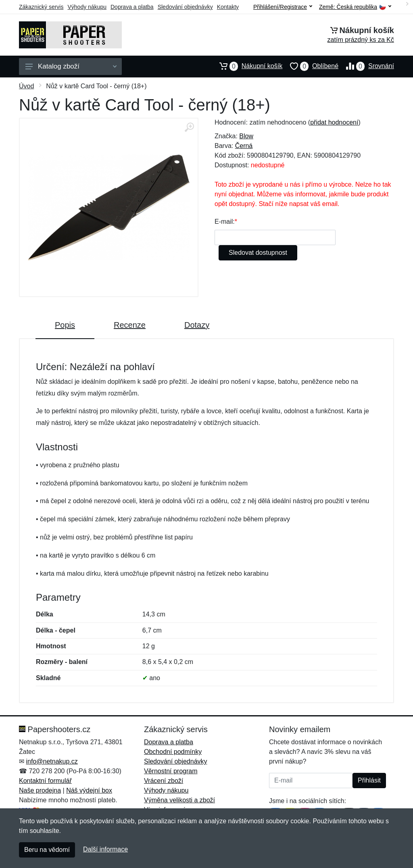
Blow (246, 136)
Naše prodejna (40, 790)
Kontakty (228, 7)
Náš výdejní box (89, 790)
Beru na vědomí (47, 850)
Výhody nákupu (87, 7)
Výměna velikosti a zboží (179, 800)
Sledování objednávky (185, 7)
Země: (355, 7)
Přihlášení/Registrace (283, 7)
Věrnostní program (171, 771)
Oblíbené (310, 66)
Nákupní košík (247, 66)
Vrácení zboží (164, 781)
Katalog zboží (71, 66)
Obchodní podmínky (173, 752)
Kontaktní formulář (45, 781)
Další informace (105, 849)
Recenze (130, 325)
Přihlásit (369, 780)
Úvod (26, 86)
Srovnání (366, 66)
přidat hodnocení (334, 122)
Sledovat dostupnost (258, 253)
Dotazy (197, 325)
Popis (65, 325)
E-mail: (225, 222)
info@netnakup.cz (52, 761)
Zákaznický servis (41, 7)
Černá (244, 146)
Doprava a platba (132, 7)
